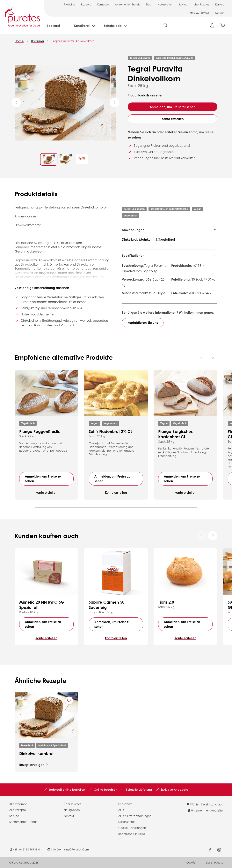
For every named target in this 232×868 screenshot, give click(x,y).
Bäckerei (53, 26)
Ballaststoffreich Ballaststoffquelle (175, 58)
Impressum (125, 804)
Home (19, 41)
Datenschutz (127, 822)
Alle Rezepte (18, 810)
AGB (121, 810)
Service (183, 4)
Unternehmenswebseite (205, 810)
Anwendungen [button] (133, 230)
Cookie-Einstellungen (132, 828)
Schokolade (113, 26)
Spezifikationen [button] (133, 256)
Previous (16, 102)
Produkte (69, 4)
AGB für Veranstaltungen (135, 816)
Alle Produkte (18, 804)
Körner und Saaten (140, 58)
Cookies (191, 862)
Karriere (220, 4)
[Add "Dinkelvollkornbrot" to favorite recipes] (69, 700)
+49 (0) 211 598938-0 (25, 849)
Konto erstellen (173, 119)
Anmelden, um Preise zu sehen (173, 107)
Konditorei (82, 26)
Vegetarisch (130, 216)
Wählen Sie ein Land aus (205, 804)
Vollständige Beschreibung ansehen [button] (42, 288)
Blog (149, 4)
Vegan (198, 209)
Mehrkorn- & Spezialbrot (157, 239)
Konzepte (103, 4)
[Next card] (213, 357)
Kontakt (220, 13)
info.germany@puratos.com (68, 849)
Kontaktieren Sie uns (143, 323)
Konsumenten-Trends (127, 4)
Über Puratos (201, 4)
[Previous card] (201, 357)
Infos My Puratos (199, 13)
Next (114, 102)
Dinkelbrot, (130, 239)
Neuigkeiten (165, 4)
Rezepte (86, 4)
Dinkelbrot (27, 745)
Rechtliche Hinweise (132, 834)
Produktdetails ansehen (145, 95)
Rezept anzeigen (32, 765)
